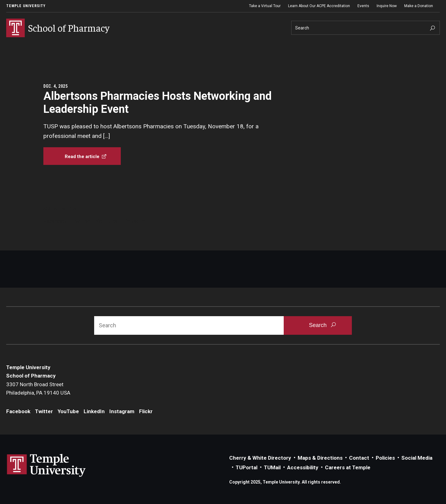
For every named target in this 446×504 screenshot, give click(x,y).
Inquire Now (387, 6)
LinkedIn (134, 221)
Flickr (146, 411)
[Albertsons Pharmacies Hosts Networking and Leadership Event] (82, 156)
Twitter (81, 221)
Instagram (122, 411)
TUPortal (247, 467)
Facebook (55, 221)
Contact (359, 458)
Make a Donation (419, 6)
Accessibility (303, 467)
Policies (385, 458)
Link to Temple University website (46, 466)
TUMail (272, 467)
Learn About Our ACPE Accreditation (319, 6)
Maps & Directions (320, 458)
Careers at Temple (348, 467)
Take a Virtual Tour (265, 6)
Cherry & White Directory (260, 458)
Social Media (417, 458)
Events (363, 6)
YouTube (107, 221)
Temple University (26, 6)
